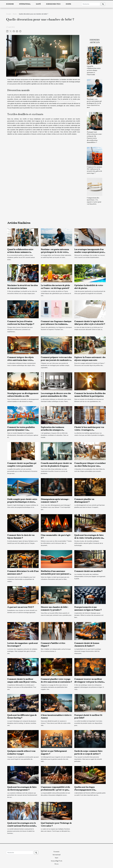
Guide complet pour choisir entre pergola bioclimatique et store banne (22, 502)
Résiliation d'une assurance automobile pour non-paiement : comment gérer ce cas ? (55, 574)
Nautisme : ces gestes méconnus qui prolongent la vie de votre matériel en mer (94, 103)
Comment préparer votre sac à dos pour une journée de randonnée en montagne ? (56, 360)
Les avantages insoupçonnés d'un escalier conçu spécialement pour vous (89, 252)
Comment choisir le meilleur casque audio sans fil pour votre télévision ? (21, 682)
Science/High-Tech (53, 4)
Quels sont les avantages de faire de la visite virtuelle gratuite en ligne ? (89, 538)
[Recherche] (91, 4)
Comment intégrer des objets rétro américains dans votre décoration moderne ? (20, 360)
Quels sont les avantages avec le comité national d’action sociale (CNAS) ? (22, 826)
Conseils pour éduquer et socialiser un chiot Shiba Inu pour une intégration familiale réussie (90, 466)
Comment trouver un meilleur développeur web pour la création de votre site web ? (89, 682)
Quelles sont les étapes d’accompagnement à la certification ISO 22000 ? (86, 790)
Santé (38, 4)
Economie (10, 4)
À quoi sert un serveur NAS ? (21, 607)
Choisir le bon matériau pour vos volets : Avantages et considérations (89, 430)
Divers (68, 4)
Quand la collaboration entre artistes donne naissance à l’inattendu (94, 70)
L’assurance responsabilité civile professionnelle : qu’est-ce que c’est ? (55, 790)
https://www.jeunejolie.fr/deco (66, 101)
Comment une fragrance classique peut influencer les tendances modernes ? (56, 324)
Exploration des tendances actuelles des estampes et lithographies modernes (52, 430)
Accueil (8, 14)
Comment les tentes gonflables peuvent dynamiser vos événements (21, 430)
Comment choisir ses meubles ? (88, 571)
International (25, 4)
